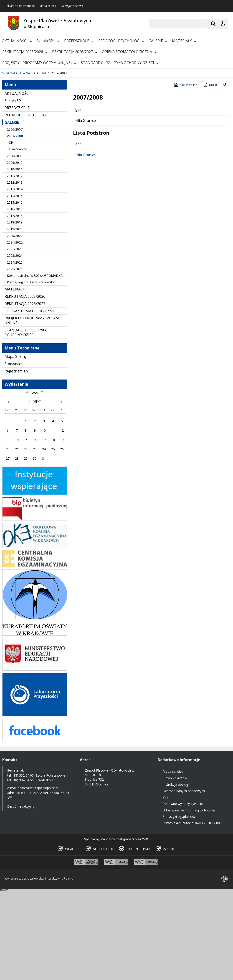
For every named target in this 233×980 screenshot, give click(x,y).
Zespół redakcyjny (21, 895)
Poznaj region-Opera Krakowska (31, 371)
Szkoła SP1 (48, 41)
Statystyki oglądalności (179, 906)
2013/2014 (15, 278)
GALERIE (158, 41)
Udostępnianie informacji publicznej (189, 899)
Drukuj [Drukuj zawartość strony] (210, 174)
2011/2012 (15, 265)
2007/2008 (15, 225)
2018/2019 (15, 312)
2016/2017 (15, 298)
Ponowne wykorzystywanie (183, 893)
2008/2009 (15, 245)
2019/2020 (15, 318)
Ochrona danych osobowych (184, 880)
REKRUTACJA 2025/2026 (25, 52)
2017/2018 (15, 305)
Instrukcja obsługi (176, 874)
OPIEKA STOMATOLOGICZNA (129, 52)
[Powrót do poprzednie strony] (225, 174)
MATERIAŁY (184, 41)
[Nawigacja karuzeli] (27, 149)
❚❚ (9, 148)
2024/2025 (15, 351)
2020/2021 (15, 325)
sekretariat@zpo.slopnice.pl (38, 877)
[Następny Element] (33, 149)
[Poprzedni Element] (22, 149)
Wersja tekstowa (72, 6)
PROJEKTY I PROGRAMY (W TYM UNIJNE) (39, 63)
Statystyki (13, 453)
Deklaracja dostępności (20, 6)
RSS (166, 886)
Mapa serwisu (48, 6)
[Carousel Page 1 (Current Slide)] (44, 149)
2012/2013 (15, 272)
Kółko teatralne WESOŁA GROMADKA (35, 365)
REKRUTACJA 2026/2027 (75, 52)
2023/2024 (15, 345)
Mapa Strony (16, 446)
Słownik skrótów (175, 867)
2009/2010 (15, 252)
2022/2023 (15, 338)
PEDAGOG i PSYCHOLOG (121, 41)
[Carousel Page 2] (49, 149)
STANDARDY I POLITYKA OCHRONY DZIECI (120, 63)
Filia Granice (18, 238)
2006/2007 (15, 218)
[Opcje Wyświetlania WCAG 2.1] (223, 24)
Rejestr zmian (16, 460)
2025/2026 (15, 358)
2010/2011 (15, 258)
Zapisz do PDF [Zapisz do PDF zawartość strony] (186, 174)
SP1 (12, 232)
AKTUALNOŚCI (17, 41)
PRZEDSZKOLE (79, 41)
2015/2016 (15, 291)
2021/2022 (15, 332)
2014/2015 (15, 285)
